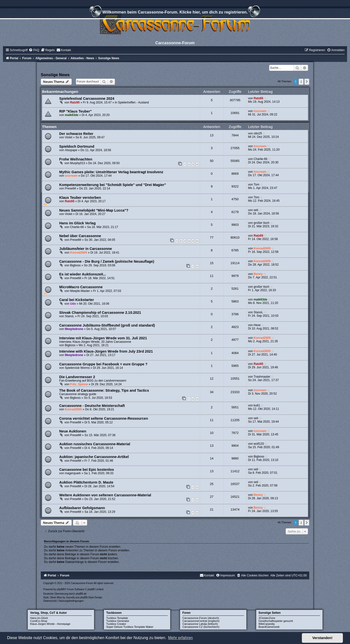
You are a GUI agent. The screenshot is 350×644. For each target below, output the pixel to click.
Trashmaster (262, 377)
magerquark (73, 473)
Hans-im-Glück (39, 618)
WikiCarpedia (267, 624)
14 (212, 458)
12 (212, 379)
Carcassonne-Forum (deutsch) (201, 618)
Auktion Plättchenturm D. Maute (86, 482)
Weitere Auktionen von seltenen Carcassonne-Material (105, 495)
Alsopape (71, 150)
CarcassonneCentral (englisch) (201, 621)
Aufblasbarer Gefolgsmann (82, 508)
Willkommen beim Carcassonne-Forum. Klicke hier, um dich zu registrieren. (175, 13)
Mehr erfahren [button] (180, 638)
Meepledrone (74, 329)
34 (212, 392)
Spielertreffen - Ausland (133, 102)
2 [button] (301, 82)
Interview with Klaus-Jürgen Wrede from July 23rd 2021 (106, 351)
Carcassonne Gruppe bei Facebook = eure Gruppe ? (103, 364)
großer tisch (262, 223)
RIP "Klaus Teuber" (76, 111)
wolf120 (259, 444)
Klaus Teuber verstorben (80, 198)
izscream (260, 111)
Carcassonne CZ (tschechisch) (201, 627)
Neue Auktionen (73, 431)
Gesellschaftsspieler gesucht (276, 621)
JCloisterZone (267, 618)
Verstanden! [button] (322, 638)
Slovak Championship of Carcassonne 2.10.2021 (100, 313)
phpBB (61, 589)
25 (212, 484)
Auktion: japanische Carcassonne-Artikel (94, 457)
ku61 (257, 405)
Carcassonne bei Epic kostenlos (87, 470)
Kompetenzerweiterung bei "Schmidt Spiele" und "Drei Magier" (113, 185)
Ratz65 (75, 102)
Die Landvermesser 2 (77, 377)
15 (212, 263)
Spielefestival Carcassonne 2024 (87, 99)
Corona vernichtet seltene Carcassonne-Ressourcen (104, 418)
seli (256, 210)
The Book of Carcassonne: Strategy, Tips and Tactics (104, 390)
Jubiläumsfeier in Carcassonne (86, 249)
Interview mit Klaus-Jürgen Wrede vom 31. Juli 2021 (103, 338)
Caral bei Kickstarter (77, 300)
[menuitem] (34, 50)
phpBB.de (81, 594)
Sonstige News (55, 75)
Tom (257, 185)
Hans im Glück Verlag (77, 223)
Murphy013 (77, 163)
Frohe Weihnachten (76, 159)
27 (212, 497)
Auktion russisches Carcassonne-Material (95, 444)
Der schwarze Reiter (76, 134)
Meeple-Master (80, 291)
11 (212, 276)
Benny (258, 274)
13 (212, 135)
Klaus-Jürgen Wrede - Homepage (50, 624)
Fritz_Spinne (79, 384)
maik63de (72, 115)
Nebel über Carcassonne (80, 236)
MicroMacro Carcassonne (81, 287)
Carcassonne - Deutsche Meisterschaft (92, 406)
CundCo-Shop (39, 621)
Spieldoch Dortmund (77, 146)
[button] (307, 82)
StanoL (70, 316)
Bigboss (75, 265)
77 (212, 237)
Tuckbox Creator (116, 624)
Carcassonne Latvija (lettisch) (200, 624)
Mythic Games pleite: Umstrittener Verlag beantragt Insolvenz (111, 172)
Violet (69, 137)
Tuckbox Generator (118, 621)
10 (212, 433)
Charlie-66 (261, 159)
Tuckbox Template (117, 618)
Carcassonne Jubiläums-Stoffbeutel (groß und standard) (107, 325)
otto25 (258, 133)
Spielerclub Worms (77, 368)
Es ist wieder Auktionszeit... (83, 274)
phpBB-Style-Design (91, 597)
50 (212, 161)
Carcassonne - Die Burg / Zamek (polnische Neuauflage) (107, 261)
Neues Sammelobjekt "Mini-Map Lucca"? (94, 210)
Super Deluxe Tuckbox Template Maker (130, 627)
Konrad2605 (78, 253)
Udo (73, 304)
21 (212, 509)
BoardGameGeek (269, 627)
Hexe (257, 325)
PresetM (70, 188)
